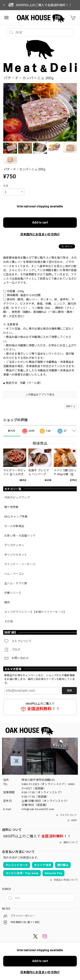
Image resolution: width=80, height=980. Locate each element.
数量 (6, 186)
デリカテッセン (14, 545)
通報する (71, 406)
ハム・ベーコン (14, 574)
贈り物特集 (11, 507)
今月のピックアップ (17, 498)
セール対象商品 (14, 526)
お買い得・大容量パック (20, 536)
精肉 (7, 602)
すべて (12, 431)
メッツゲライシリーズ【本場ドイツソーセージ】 (35, 612)
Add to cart (40, 222)
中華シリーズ (13, 593)
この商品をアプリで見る (40, 395)
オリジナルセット (16, 555)
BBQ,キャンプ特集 (16, 517)
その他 (9, 621)
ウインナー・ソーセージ (20, 564)
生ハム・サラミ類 (16, 583)
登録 (69, 691)
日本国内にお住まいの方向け (40, 234)
